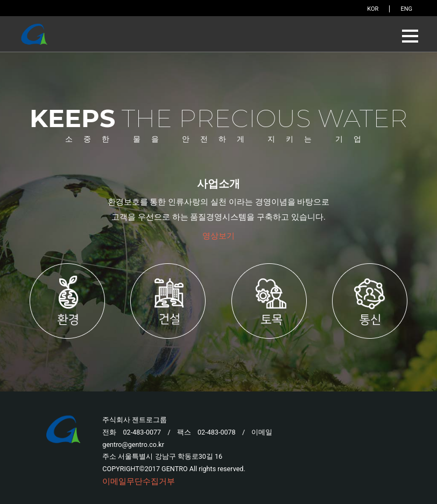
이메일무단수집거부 (139, 481)
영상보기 (219, 236)
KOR (373, 9)
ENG (406, 9)
